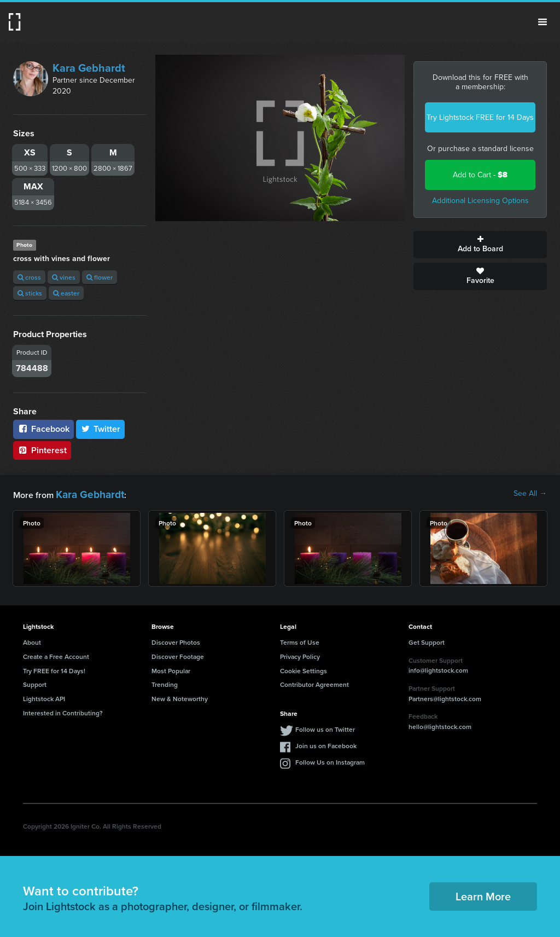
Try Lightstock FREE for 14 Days (480, 117)
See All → (530, 494)
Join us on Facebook (326, 744)
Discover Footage (178, 654)
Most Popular (171, 668)
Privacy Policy (300, 654)
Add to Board (480, 245)
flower (100, 277)
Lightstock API (44, 696)
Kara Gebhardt (89, 68)
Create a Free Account (56, 654)
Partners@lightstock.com (445, 696)
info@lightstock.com (438, 668)
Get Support (427, 640)
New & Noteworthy (180, 696)
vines (64, 277)
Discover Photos (176, 640)
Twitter (101, 429)
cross (29, 277)
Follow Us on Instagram (330, 760)
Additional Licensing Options (480, 201)
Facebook (43, 429)
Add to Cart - (480, 175)
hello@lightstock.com (440, 724)
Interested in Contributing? (63, 711)
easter (66, 293)
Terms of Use (300, 640)
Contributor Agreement (314, 682)
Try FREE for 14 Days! (54, 668)
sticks (30, 293)
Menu (542, 22)
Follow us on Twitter (325, 727)
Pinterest (42, 450)
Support (35, 682)
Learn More (483, 894)
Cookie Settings (304, 668)
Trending (165, 682)
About (32, 640)
